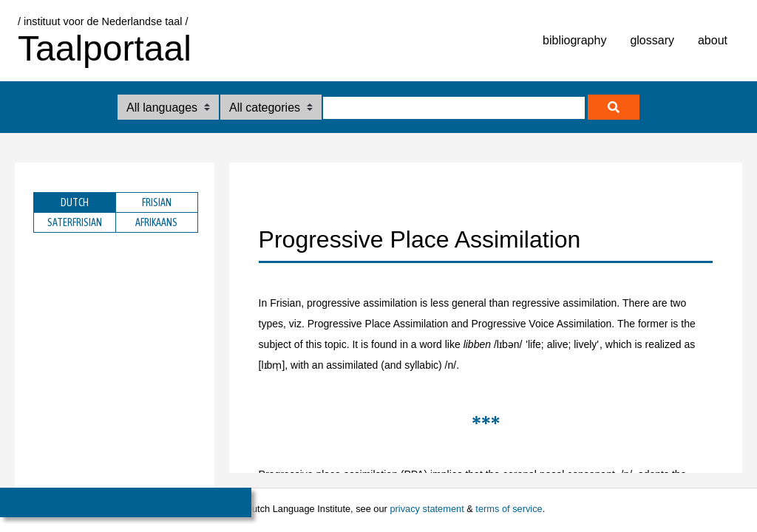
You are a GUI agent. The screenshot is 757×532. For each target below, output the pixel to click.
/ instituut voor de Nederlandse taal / (103, 21)
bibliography (574, 40)
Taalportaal (105, 48)
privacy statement (427, 509)
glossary (652, 40)
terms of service (509, 509)
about (713, 40)
